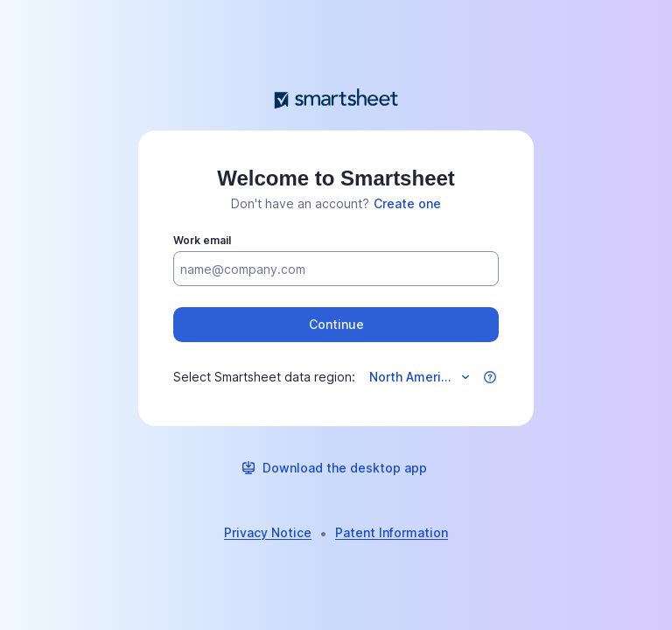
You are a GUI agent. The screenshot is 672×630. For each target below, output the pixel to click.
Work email (202, 240)
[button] (336, 325)
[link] (407, 204)
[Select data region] (418, 377)
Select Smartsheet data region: (264, 377)
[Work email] (336, 269)
